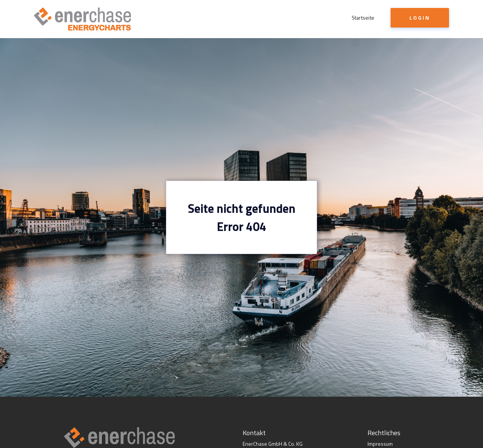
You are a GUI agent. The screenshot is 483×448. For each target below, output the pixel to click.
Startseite (363, 18)
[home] (82, 19)
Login (420, 18)
